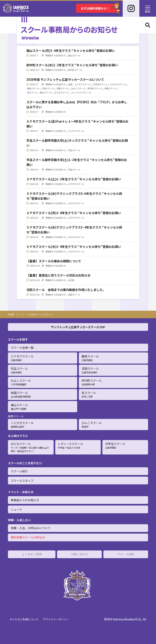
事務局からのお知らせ (25, 500)
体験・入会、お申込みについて (31, 528)
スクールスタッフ (22, 481)
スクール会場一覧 (22, 348)
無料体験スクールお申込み (28, 537)
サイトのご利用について (24, 619)
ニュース (16, 509)
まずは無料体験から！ (99, 8)
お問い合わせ (79, 554)
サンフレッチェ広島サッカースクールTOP (78, 327)
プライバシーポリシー (56, 619)
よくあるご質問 (32, 554)
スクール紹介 (19, 471)
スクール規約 (126, 554)
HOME (11, 314)
